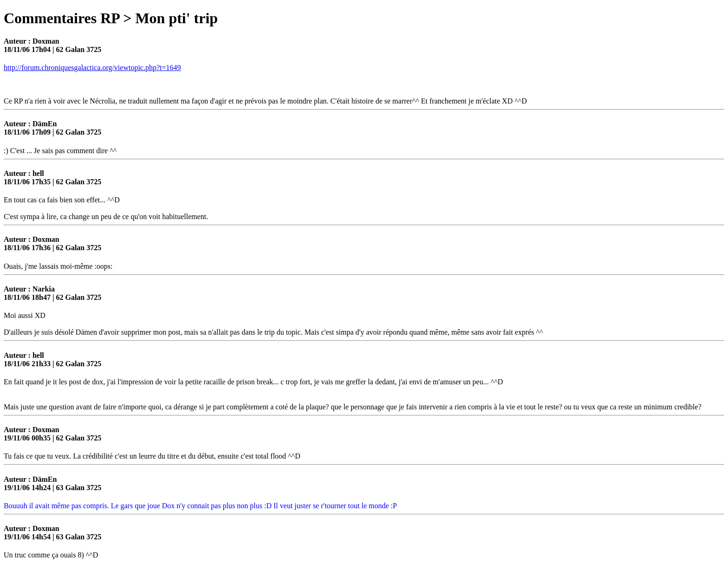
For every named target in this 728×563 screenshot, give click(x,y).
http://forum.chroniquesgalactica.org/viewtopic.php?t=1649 (92, 68)
